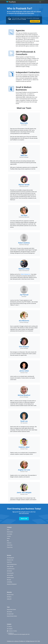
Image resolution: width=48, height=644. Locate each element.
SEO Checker (10, 612)
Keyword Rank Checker (11, 609)
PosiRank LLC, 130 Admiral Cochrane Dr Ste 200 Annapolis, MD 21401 (18, 634)
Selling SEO (9, 599)
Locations (9, 536)
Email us (9, 627)
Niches (8, 538)
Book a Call (24, 519)
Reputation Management (12, 584)
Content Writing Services (12, 564)
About (8, 530)
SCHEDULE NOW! (35, 21)
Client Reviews (10, 532)
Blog (8, 541)
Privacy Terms (10, 547)
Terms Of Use (10, 545)
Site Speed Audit (10, 614)
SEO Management (10, 558)
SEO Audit (9, 580)
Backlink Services (10, 578)
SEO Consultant (10, 575)
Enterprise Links (10, 560)
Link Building (10, 582)
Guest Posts (9, 562)
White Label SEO (10, 567)
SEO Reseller (9, 571)
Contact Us (9, 543)
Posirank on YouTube (12, 631)
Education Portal (10, 595)
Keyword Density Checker (12, 616)
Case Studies (10, 534)
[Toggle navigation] (40, 2)
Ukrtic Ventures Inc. (26, 274)
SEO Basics (9, 597)
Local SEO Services (11, 569)
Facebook (10, 629)
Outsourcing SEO (10, 573)
